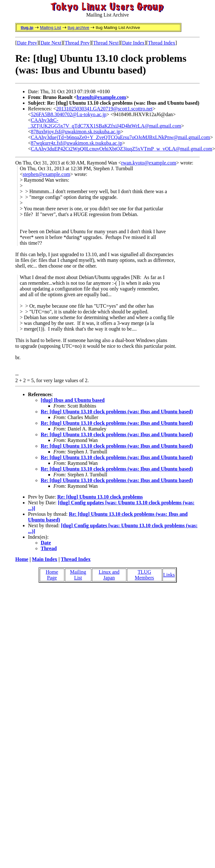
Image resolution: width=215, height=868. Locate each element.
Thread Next (106, 43)
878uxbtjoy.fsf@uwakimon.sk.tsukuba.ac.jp (76, 132)
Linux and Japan (109, 575)
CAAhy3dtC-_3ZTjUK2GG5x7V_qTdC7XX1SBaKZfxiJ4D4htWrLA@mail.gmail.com (105, 123)
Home (22, 559)
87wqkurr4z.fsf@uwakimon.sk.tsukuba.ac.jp (76, 143)
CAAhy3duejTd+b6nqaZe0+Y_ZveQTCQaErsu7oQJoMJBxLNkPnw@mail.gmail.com (120, 137)
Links (169, 575)
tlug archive (78, 28)
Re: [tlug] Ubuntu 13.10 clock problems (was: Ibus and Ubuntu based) (117, 412)
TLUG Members (144, 575)
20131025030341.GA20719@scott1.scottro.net (104, 109)
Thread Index (162, 43)
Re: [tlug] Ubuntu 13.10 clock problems (100, 497)
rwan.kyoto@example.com (149, 163)
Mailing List (50, 28)
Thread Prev (77, 43)
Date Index (133, 43)
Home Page (52, 575)
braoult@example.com (101, 97)
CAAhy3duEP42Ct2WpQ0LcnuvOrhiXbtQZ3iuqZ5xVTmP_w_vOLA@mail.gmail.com (121, 149)
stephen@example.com (46, 174)
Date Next (51, 43)
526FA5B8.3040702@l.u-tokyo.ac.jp (69, 114)
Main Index (45, 559)
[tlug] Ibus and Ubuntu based (73, 400)
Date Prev (27, 43)
